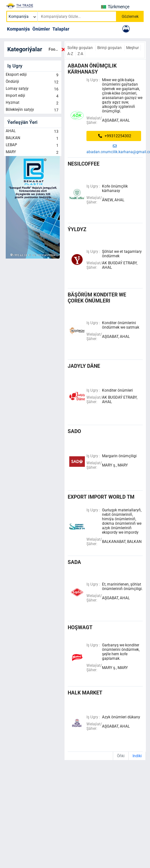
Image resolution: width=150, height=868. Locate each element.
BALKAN (33, 139)
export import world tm (101, 497)
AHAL (33, 132)
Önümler (41, 29)
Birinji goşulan (110, 48)
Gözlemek (130, 17)
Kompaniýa (18, 29)
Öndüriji (33, 82)
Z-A (80, 54)
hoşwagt (80, 627)
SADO (74, 431)
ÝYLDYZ (77, 229)
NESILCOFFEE (84, 164)
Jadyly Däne (84, 366)
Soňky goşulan (81, 48)
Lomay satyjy (33, 89)
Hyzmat (33, 103)
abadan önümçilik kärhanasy (92, 69)
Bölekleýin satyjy (33, 110)
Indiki (137, 756)
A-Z (71, 54)
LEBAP (33, 146)
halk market (85, 693)
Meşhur (133, 48)
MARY (33, 153)
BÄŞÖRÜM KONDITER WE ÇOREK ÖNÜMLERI (97, 298)
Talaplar (61, 29)
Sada (74, 562)
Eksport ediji (33, 75)
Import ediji (33, 96)
